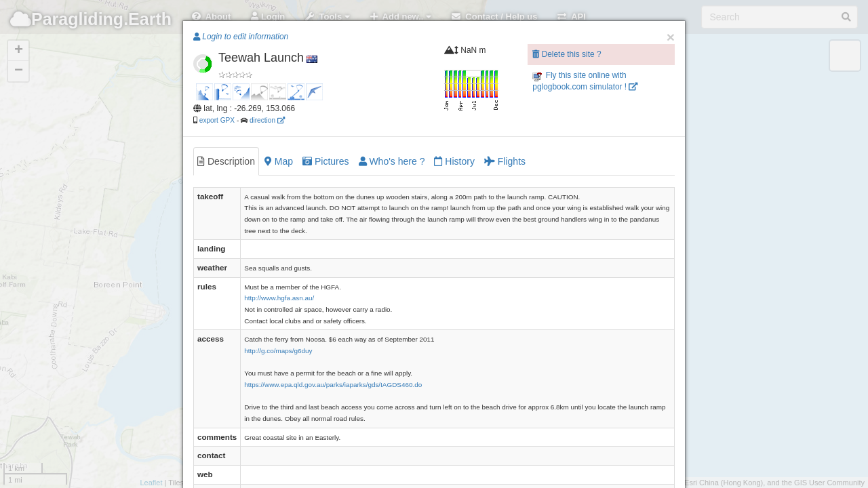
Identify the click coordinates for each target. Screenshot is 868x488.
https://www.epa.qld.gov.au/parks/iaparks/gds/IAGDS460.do (333, 385)
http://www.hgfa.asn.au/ (279, 298)
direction (267, 120)
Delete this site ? (567, 54)
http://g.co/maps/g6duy (278, 351)
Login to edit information (241, 37)
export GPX (217, 120)
